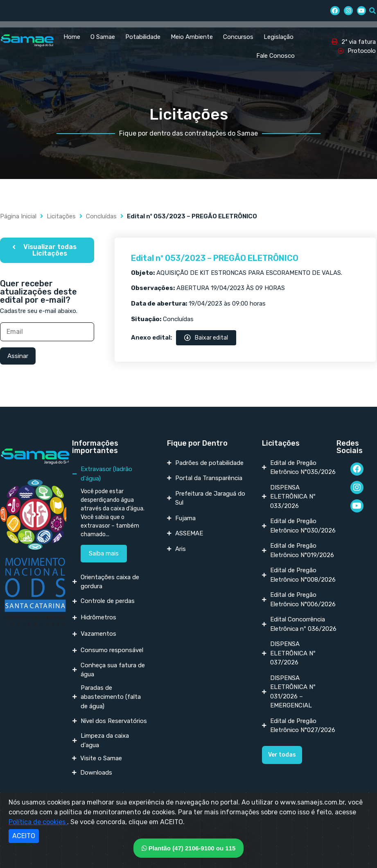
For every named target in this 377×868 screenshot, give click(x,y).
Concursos (238, 37)
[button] (47, 250)
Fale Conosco (275, 56)
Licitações (61, 216)
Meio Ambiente (192, 37)
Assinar (18, 356)
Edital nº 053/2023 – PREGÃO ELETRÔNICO (215, 258)
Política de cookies (38, 822)
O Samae (103, 37)
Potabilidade (143, 37)
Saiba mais (104, 553)
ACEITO (24, 836)
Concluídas (101, 216)
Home (72, 37)
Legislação (279, 37)
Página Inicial (18, 216)
